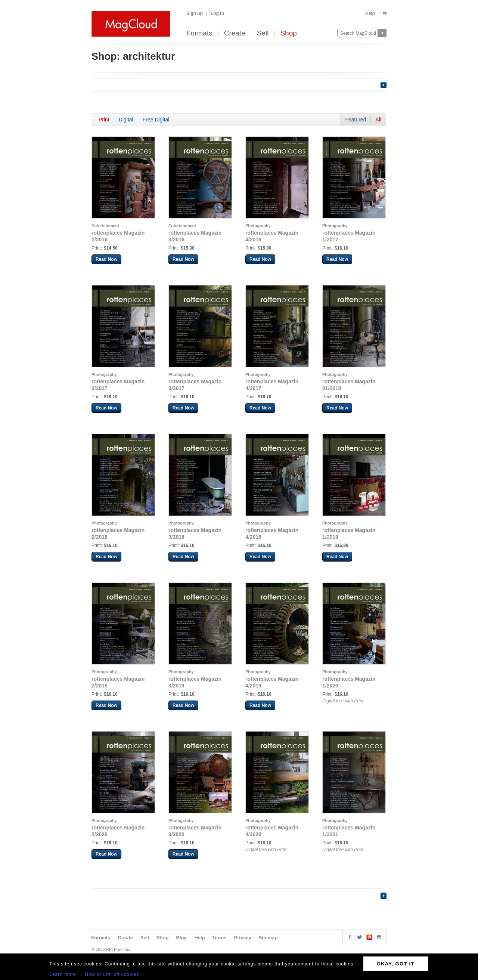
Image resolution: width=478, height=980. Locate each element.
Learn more (63, 974)
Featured (356, 120)
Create (235, 33)
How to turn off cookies (112, 974)
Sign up (195, 13)
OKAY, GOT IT (396, 964)
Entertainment (105, 226)
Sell (263, 33)
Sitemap (268, 938)
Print (104, 120)
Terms (219, 938)
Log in (217, 13)
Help (370, 13)
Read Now (106, 259)
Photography (258, 226)
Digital (126, 120)
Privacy (243, 938)
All (378, 120)
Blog (181, 938)
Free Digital (156, 120)
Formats (199, 33)
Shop (288, 33)
